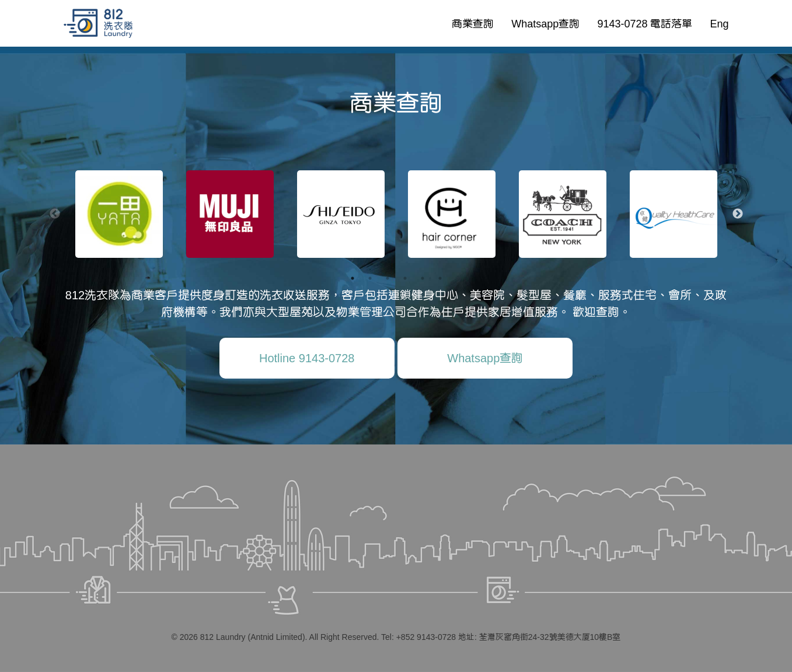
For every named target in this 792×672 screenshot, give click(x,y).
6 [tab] (440, 278)
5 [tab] (423, 278)
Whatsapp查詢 (545, 23)
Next (738, 214)
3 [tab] (388, 278)
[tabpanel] (119, 214)
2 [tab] (370, 278)
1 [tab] (353, 278)
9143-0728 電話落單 (645, 23)
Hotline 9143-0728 (307, 358)
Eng (719, 23)
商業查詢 (473, 23)
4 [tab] (405, 278)
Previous (55, 214)
